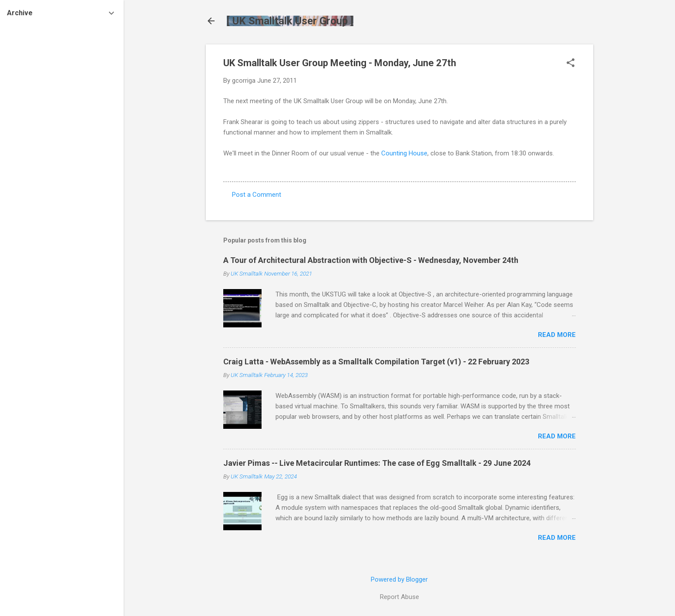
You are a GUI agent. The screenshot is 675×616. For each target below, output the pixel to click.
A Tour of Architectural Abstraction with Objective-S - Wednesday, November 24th (371, 260)
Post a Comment (257, 195)
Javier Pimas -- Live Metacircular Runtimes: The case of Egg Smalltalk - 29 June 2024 (377, 463)
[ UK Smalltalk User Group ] (290, 21)
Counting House (404, 153)
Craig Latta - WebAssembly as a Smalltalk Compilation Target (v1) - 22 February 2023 (376, 362)
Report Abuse (400, 597)
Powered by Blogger (399, 579)
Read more (557, 335)
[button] (571, 64)
